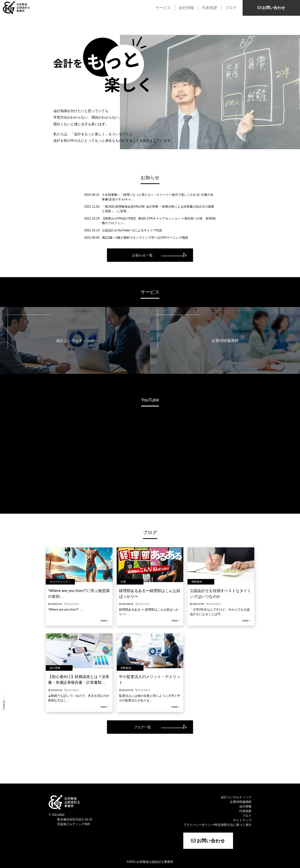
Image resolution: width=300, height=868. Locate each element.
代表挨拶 (210, 8)
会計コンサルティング (236, 797)
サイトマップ (242, 820)
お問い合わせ (208, 841)
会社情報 (186, 8)
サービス (163, 8)
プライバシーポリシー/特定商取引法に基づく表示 (217, 825)
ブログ (231, 8)
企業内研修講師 (241, 802)
